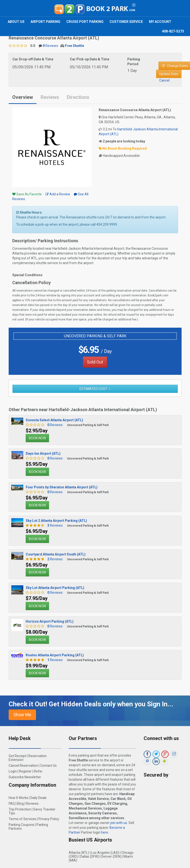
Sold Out (95, 362)
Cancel (164, 80)
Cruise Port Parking (85, 22)
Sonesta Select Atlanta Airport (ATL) (54, 420)
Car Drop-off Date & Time (33, 59)
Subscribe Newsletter (25, 777)
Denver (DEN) (111, 856)
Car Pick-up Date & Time (90, 59)
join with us (119, 823)
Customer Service (126, 22)
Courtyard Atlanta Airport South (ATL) (56, 554)
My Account (160, 22)
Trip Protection (20, 809)
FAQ (12, 804)
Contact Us (48, 766)
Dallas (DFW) (89, 856)
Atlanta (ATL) (79, 853)
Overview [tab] (23, 97)
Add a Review (58, 194)
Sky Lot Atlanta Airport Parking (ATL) (55, 588)
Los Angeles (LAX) (105, 853)
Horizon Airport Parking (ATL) (50, 621)
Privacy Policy (49, 819)
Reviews (50, 46)
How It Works (18, 798)
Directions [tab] (78, 97)
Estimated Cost (93, 389)
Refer (38, 771)
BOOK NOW (37, 438)
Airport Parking (45, 22)
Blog (20, 804)
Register (25, 771)
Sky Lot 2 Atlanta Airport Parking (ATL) (56, 521)
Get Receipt (17, 756)
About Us (16, 22)
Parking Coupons (21, 825)
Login (13, 771)
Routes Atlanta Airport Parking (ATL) (55, 655)
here (105, 832)
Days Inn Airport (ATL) (43, 453)
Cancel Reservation (23, 766)
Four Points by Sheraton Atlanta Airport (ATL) (62, 487)
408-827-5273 (173, 31)
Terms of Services (22, 819)
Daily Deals (38, 798)
